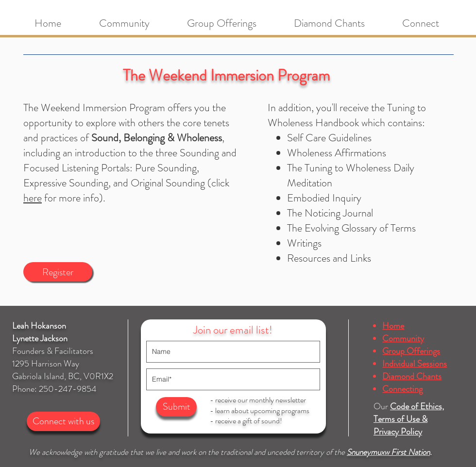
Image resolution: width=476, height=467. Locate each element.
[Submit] (176, 407)
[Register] (58, 272)
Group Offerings (411, 351)
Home (393, 326)
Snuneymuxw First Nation (388, 452)
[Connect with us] (63, 421)
